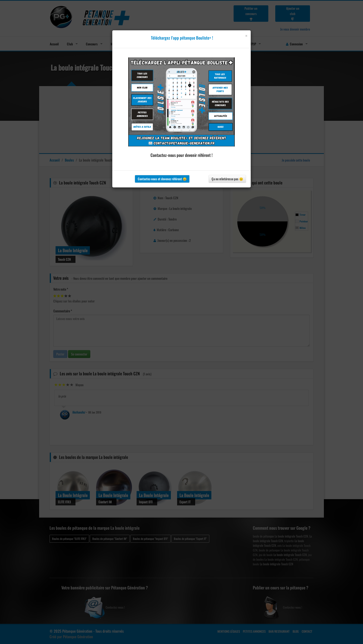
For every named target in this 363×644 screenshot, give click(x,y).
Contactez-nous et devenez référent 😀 (162, 179)
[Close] (246, 36)
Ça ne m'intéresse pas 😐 (227, 179)
